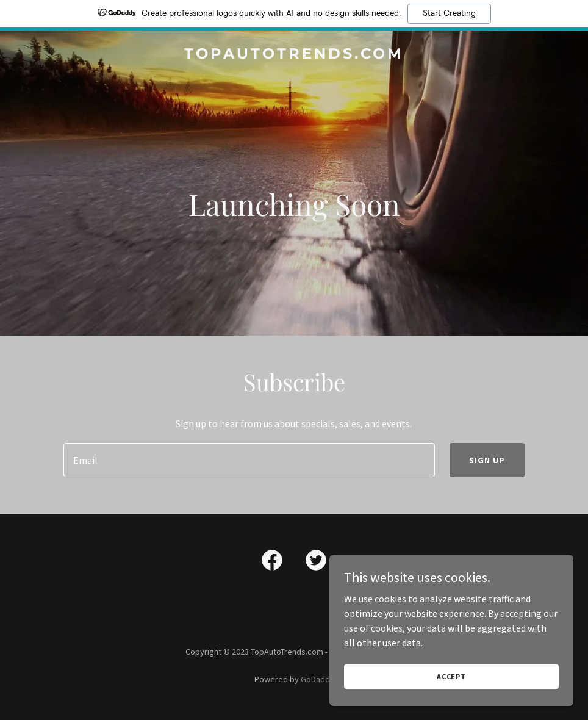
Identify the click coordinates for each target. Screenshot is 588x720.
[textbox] (249, 460)
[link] (294, 55)
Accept (451, 676)
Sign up (487, 460)
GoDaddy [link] (317, 679)
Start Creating (449, 13)
